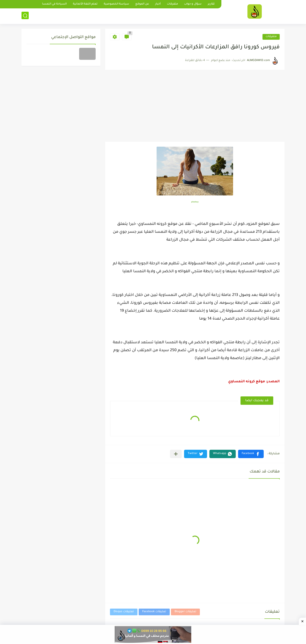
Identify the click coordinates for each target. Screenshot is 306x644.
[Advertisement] (195, 106)
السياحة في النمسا (54, 4)
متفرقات (172, 4)
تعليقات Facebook (154, 612)
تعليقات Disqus (124, 612)
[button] (251, 454)
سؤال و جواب (193, 4)
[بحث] (25, 16)
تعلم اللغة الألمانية (85, 4)
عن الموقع (142, 4)
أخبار (158, 4)
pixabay (195, 202)
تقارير (211, 4)
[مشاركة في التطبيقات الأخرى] (176, 454)
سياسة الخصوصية (116, 4)
